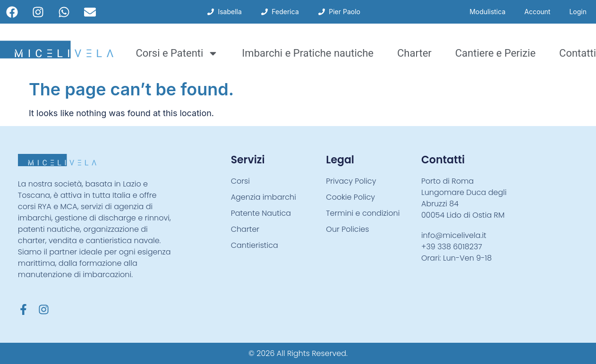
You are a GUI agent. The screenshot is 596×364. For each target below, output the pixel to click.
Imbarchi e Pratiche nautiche (308, 53)
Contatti (578, 53)
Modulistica (487, 12)
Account (537, 12)
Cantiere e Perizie (495, 53)
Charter (414, 53)
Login (578, 12)
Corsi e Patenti (177, 53)
